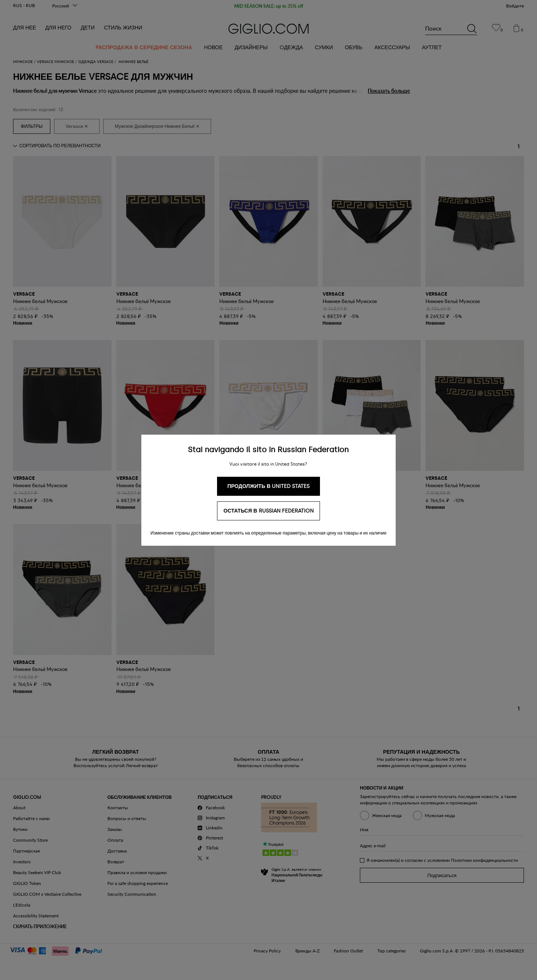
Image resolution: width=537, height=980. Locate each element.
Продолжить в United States (269, 486)
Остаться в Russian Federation (268, 511)
